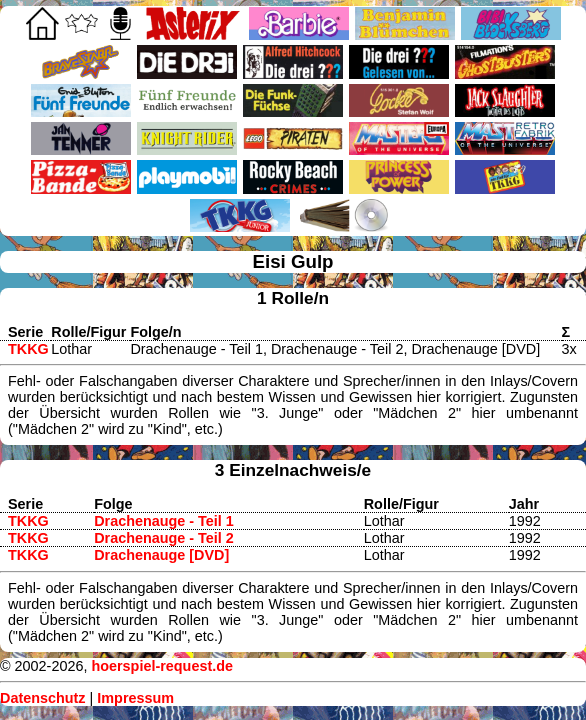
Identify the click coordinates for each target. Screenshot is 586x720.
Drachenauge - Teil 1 (164, 521)
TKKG (28, 349)
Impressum (135, 698)
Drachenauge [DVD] (161, 555)
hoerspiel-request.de (162, 666)
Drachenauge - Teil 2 (164, 538)
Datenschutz (43, 698)
